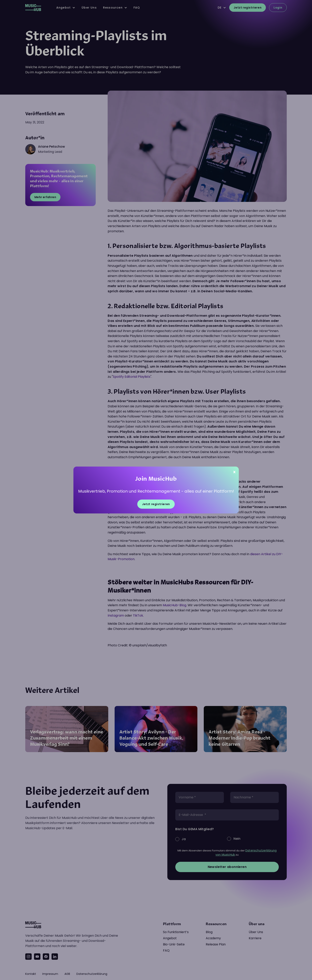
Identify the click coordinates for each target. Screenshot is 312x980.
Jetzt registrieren (156, 504)
